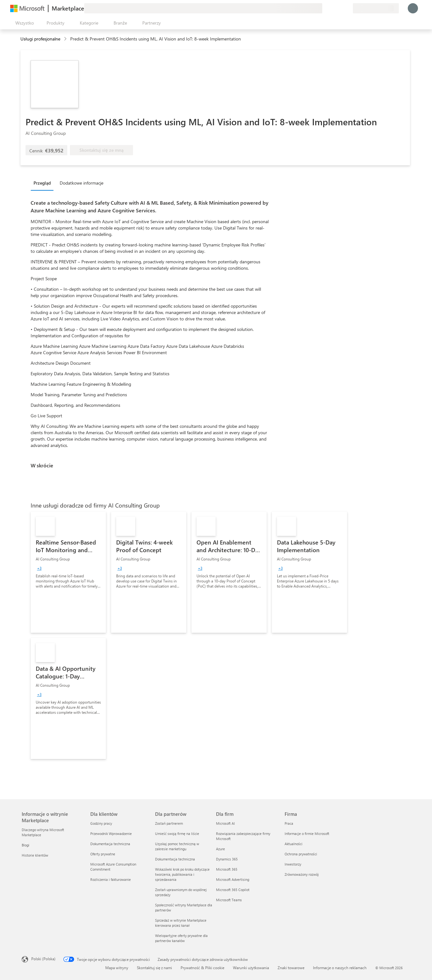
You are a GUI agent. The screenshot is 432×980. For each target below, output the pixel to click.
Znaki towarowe (291, 968)
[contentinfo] (66, 39)
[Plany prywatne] (348, 8)
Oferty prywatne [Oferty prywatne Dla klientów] (103, 854)
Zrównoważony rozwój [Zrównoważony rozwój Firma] (302, 874)
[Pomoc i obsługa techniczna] (332, 8)
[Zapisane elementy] (340, 8)
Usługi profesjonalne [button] (40, 39)
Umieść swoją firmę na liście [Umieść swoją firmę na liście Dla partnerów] (177, 834)
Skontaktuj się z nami (154, 968)
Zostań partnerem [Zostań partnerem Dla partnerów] (169, 823)
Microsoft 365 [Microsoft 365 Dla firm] (227, 869)
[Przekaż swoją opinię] (325, 8)
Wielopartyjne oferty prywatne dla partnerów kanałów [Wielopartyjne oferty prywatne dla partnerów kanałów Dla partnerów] (181, 938)
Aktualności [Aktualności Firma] (294, 844)
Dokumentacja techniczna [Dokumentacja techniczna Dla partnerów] (175, 859)
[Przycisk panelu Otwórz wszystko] (23, 23)
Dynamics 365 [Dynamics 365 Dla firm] (227, 859)
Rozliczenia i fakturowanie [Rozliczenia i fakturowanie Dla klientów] (111, 879)
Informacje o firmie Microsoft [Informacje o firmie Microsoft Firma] (307, 834)
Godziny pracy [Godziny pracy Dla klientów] (101, 823)
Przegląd (42, 183)
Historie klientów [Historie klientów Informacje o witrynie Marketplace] (35, 855)
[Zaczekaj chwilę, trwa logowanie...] (413, 8)
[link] (68, 572)
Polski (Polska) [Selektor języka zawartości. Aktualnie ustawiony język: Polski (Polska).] (43, 959)
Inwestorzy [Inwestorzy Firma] (293, 864)
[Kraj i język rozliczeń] (376, 8)
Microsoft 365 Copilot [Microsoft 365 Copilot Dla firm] (233, 890)
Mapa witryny (117, 968)
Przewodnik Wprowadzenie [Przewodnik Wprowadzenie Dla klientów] (111, 834)
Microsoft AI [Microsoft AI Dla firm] (225, 823)
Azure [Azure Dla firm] (220, 849)
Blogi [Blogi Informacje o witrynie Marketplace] (26, 845)
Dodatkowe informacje (82, 183)
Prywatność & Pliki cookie (202, 968)
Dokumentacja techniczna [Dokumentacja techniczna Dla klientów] (110, 844)
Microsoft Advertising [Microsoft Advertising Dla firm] (233, 879)
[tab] (44, 183)
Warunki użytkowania (251, 968)
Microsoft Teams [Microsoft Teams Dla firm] (229, 900)
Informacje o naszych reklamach (340, 968)
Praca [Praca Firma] (289, 823)
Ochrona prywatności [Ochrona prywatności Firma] (301, 854)
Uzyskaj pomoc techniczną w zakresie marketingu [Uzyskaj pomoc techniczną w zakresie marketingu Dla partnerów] (177, 846)
